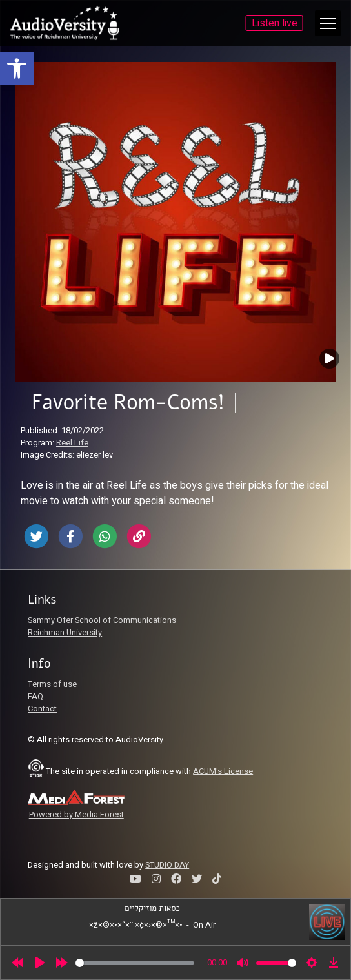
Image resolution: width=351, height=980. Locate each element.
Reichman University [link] (65, 633)
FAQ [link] (35, 697)
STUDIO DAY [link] (167, 865)
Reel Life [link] (72, 443)
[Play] (40, 963)
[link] (17, 68)
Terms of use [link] (52, 684)
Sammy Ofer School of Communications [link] (102, 620)
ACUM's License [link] (223, 771)
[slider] (135, 963)
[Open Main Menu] (328, 23)
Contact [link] (42, 709)
